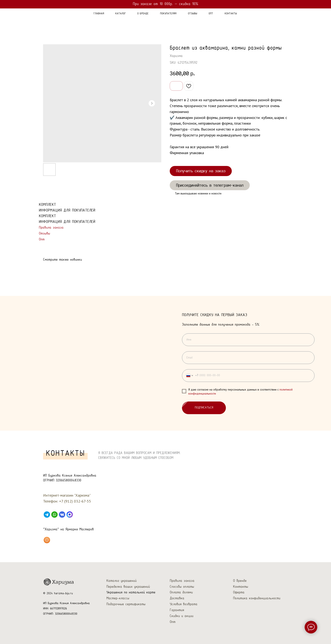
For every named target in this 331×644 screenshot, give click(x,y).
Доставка (177, 598)
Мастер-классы (118, 598)
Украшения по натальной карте (131, 592)
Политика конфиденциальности (257, 598)
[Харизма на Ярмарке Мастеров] (47, 540)
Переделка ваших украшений (128, 587)
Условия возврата (184, 604)
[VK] (62, 515)
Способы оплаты (182, 587)
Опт (42, 239)
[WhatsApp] (54, 515)
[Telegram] (47, 515)
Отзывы (44, 234)
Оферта (239, 592)
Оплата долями (181, 592)
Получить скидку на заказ (201, 171)
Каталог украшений (121, 581)
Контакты (241, 587)
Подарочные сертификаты (126, 604)
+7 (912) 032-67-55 (75, 501)
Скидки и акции (182, 616)
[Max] (70, 515)
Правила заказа (51, 228)
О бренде (240, 581)
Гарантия (177, 610)
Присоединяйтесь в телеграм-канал (210, 185)
